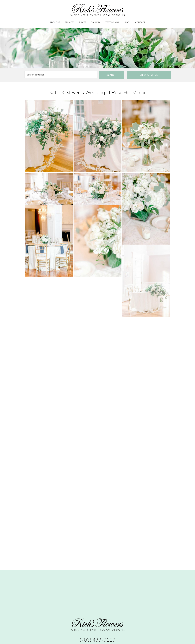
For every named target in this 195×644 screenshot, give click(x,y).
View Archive (149, 75)
